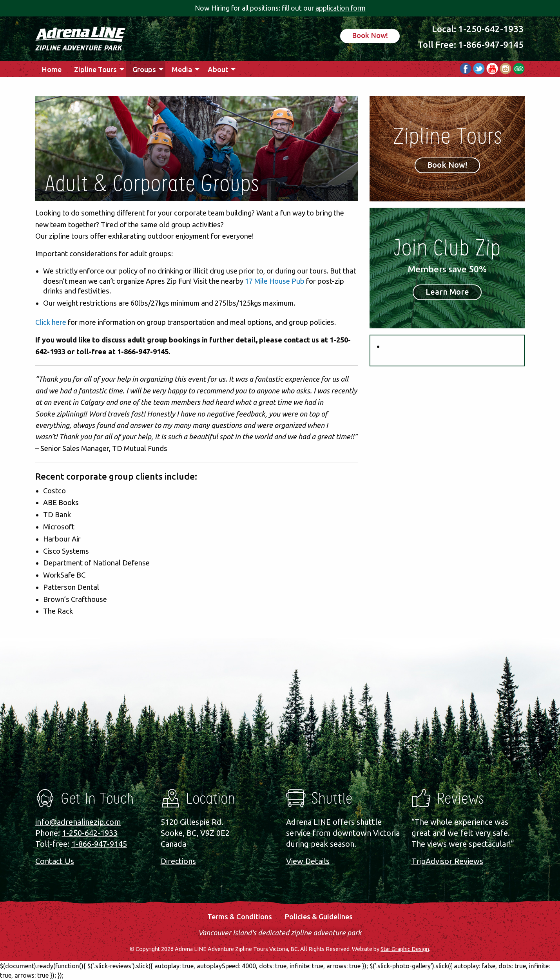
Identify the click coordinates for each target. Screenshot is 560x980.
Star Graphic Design (405, 949)
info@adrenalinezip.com (78, 822)
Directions (178, 861)
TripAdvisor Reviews (447, 861)
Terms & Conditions (240, 917)
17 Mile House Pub (275, 281)
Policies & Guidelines (319, 917)
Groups (144, 69)
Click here (51, 322)
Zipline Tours (95, 69)
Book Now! (370, 35)
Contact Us (55, 861)
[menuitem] (52, 69)
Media (182, 69)
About (218, 69)
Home (52, 69)
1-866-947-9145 (491, 44)
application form (341, 8)
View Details (308, 861)
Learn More (447, 292)
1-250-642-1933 (491, 29)
